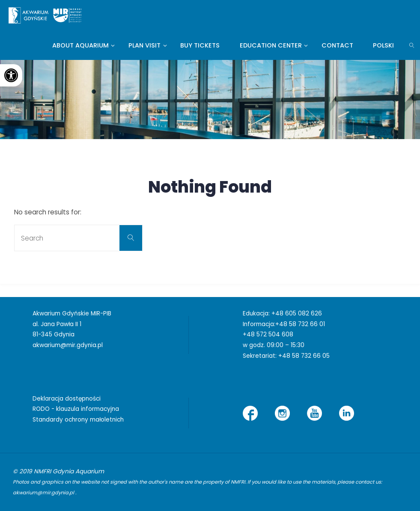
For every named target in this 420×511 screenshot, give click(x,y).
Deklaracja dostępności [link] (67, 399)
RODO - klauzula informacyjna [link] (76, 409)
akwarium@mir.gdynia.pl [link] (68, 345)
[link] (11, 75)
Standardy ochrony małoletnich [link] (78, 420)
